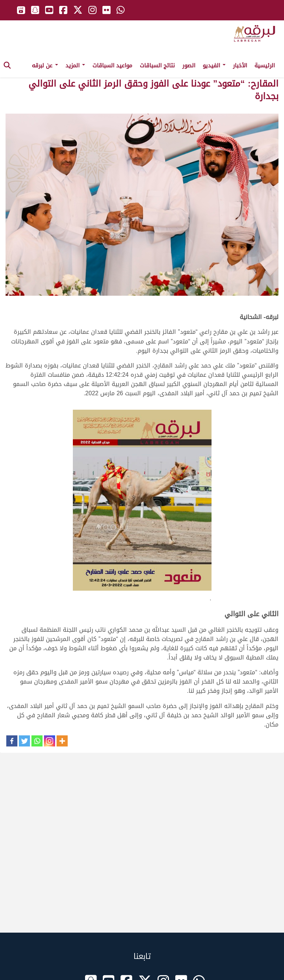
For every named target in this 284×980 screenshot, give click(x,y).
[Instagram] (50, 741)
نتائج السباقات (157, 66)
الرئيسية (265, 66)
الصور (189, 66)
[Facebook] (12, 741)
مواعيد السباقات (112, 66)
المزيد (75, 66)
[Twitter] (24, 741)
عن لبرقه (45, 66)
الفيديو (214, 66)
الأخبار (240, 66)
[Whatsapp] (37, 741)
